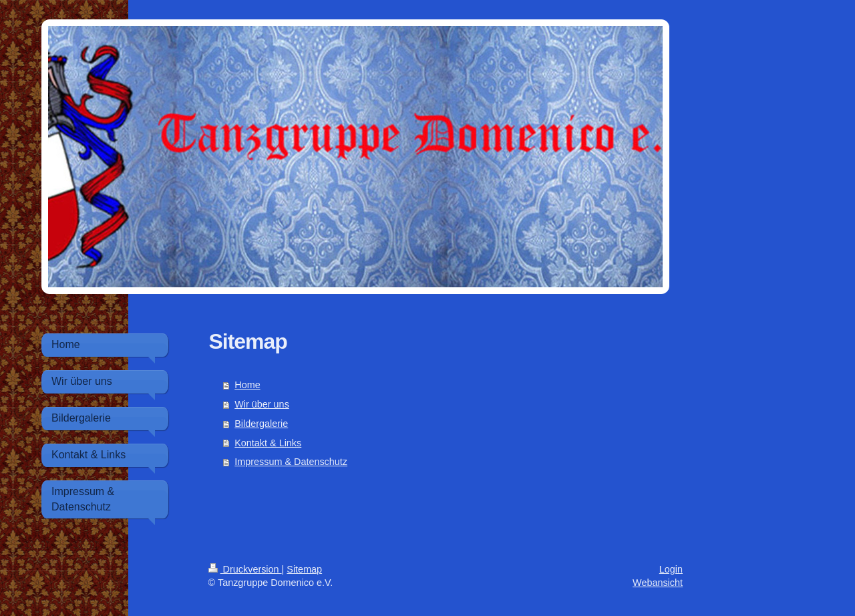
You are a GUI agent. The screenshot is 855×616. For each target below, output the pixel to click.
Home (247, 385)
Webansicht (658, 583)
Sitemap (304, 569)
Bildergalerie (261, 424)
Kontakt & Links (268, 443)
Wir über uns (262, 404)
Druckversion (245, 569)
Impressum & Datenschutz (291, 462)
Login (671, 569)
